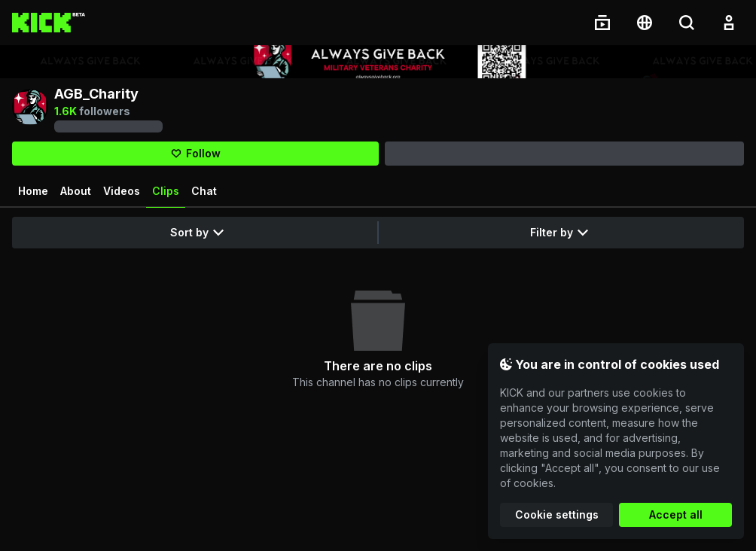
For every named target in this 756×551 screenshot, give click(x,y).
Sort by (197, 232)
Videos (122, 191)
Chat (204, 191)
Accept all (676, 514)
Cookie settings (557, 514)
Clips (166, 196)
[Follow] (195, 154)
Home (33, 191)
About (76, 191)
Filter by (559, 232)
